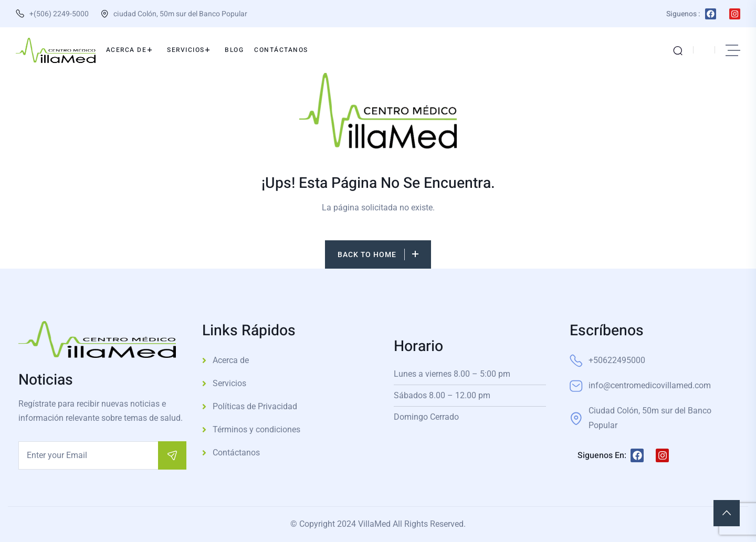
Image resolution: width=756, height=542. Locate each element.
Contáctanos (236, 453)
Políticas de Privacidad (255, 406)
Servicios (229, 383)
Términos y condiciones (256, 429)
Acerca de (231, 360)
